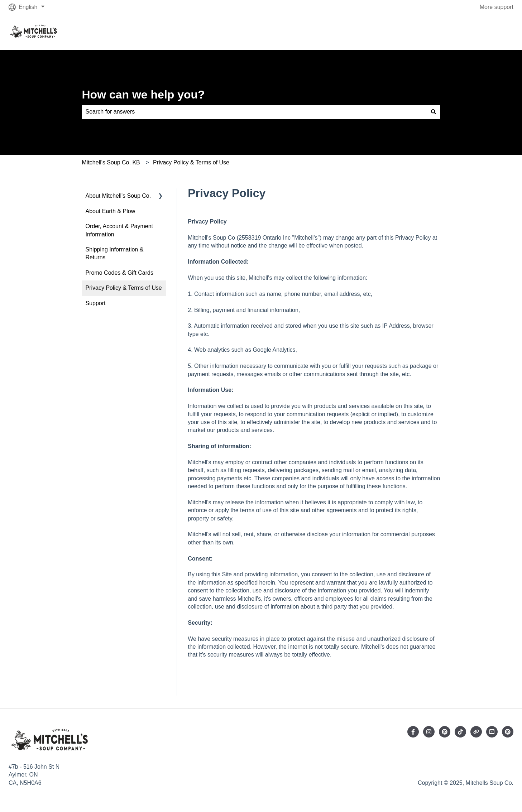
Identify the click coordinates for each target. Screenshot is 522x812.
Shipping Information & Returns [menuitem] (115, 253)
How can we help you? (143, 95)
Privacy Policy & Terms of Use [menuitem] (124, 288)
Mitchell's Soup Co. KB (111, 162)
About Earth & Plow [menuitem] (111, 211)
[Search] (434, 112)
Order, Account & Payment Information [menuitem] (119, 230)
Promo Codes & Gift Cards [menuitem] (119, 273)
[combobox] (254, 112)
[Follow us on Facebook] (413, 732)
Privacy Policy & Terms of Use (191, 162)
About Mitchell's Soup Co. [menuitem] (118, 196)
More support (497, 7)
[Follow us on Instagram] (429, 732)
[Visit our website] (476, 732)
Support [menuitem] (96, 303)
